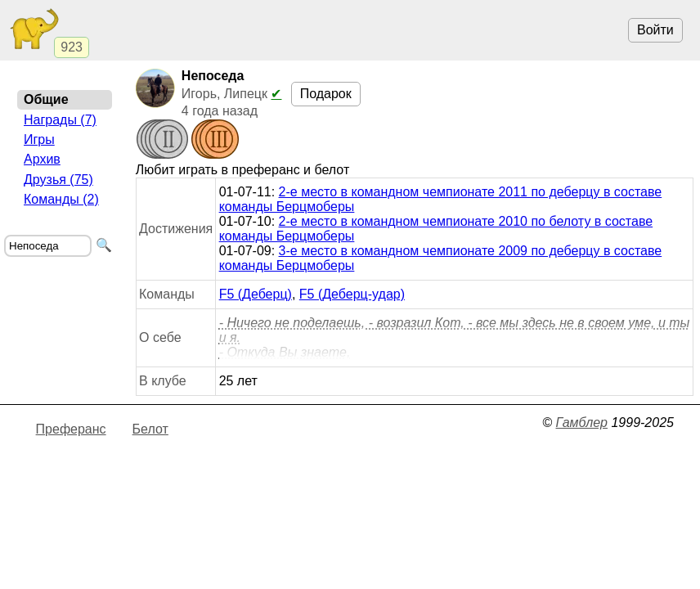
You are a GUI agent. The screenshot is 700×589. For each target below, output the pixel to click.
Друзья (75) (58, 180)
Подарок (326, 94)
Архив (42, 159)
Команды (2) (61, 199)
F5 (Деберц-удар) (352, 294)
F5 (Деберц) (256, 294)
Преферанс (71, 429)
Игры (39, 139)
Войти (655, 30)
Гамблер (581, 423)
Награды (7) (60, 120)
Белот (150, 429)
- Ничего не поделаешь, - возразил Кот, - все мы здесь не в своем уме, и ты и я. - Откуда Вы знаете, (455, 337)
